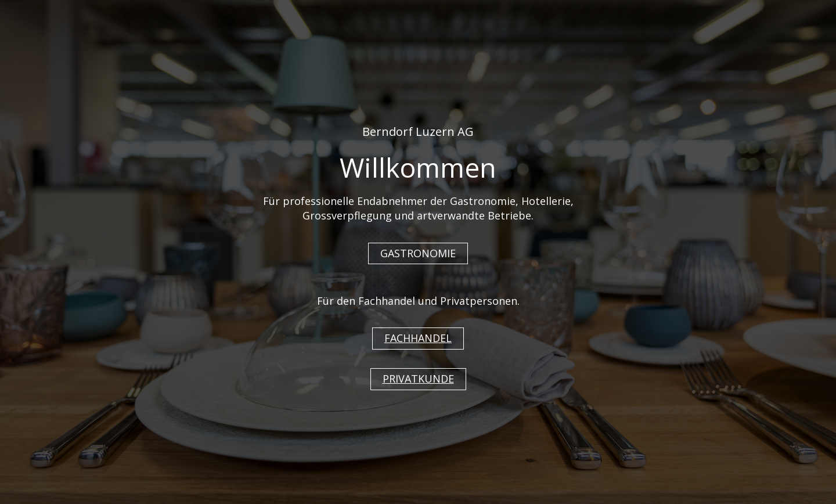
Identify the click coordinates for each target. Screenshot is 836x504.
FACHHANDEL (418, 338)
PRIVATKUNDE (418, 379)
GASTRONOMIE (418, 253)
